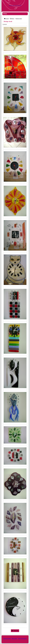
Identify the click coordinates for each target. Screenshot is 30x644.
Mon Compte (14, 639)
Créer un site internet (22, 639)
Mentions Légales (7, 639)
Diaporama (15, 631)
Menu (5, 14)
